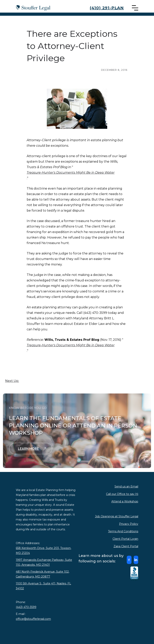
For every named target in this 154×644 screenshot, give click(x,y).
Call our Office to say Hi (122, 494)
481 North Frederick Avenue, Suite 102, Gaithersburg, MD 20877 (43, 574)
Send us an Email (126, 486)
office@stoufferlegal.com (33, 619)
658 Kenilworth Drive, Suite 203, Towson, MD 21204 (44, 550)
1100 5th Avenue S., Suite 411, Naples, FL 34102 (43, 586)
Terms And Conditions (123, 531)
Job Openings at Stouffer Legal (117, 516)
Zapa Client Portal (126, 546)
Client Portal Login (125, 539)
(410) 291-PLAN (107, 8)
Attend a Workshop (125, 501)
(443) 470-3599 (26, 607)
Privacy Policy (129, 524)
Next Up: (12, 381)
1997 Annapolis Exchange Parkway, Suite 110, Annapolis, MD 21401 (44, 562)
